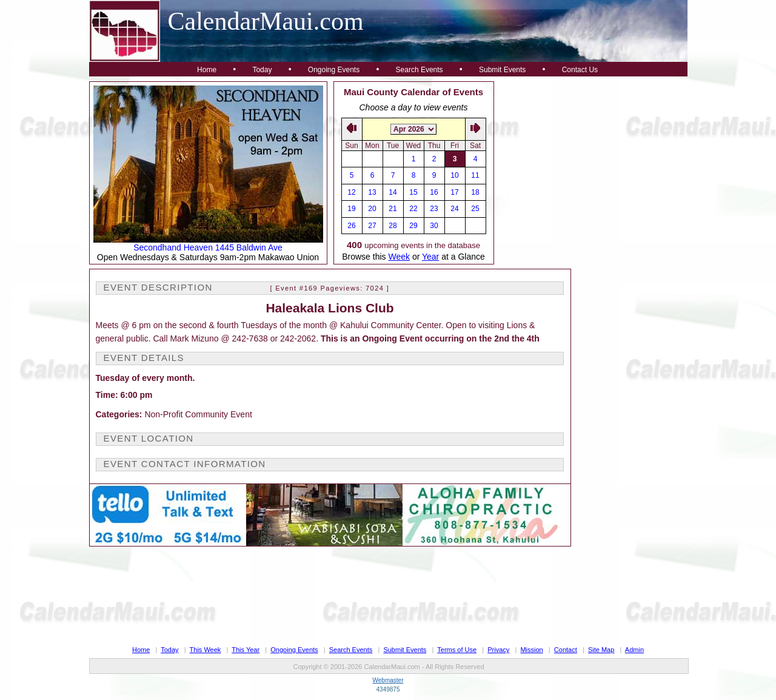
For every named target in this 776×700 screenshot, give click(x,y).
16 (434, 192)
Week (399, 257)
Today (262, 70)
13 (372, 192)
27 (372, 226)
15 (413, 192)
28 (393, 226)
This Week (206, 650)
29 (413, 226)
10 (454, 175)
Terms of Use (457, 650)
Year (430, 257)
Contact (566, 650)
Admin (634, 650)
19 (351, 209)
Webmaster (388, 680)
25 (475, 209)
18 (475, 192)
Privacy (498, 650)
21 (393, 209)
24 (454, 209)
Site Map (601, 650)
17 (454, 192)
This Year (246, 650)
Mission (531, 650)
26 (351, 226)
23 (434, 209)
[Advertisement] (591, 157)
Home (207, 70)
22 (413, 209)
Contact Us (580, 70)
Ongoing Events (334, 70)
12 (351, 192)
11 (475, 175)
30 (434, 226)
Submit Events (502, 70)
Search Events (420, 70)
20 (372, 209)
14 (393, 192)
